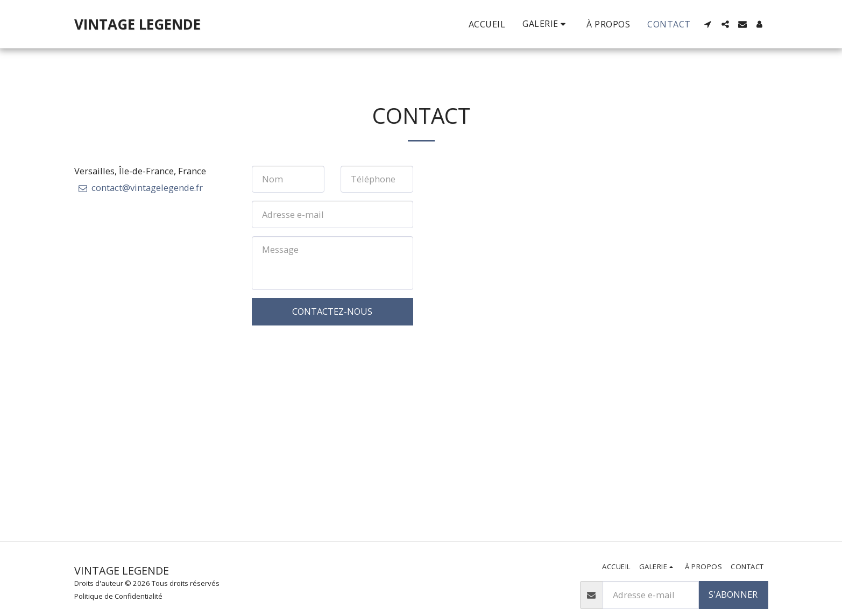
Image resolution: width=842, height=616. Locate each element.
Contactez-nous (332, 311)
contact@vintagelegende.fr (140, 187)
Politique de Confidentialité (118, 596)
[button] (708, 24)
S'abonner (733, 594)
